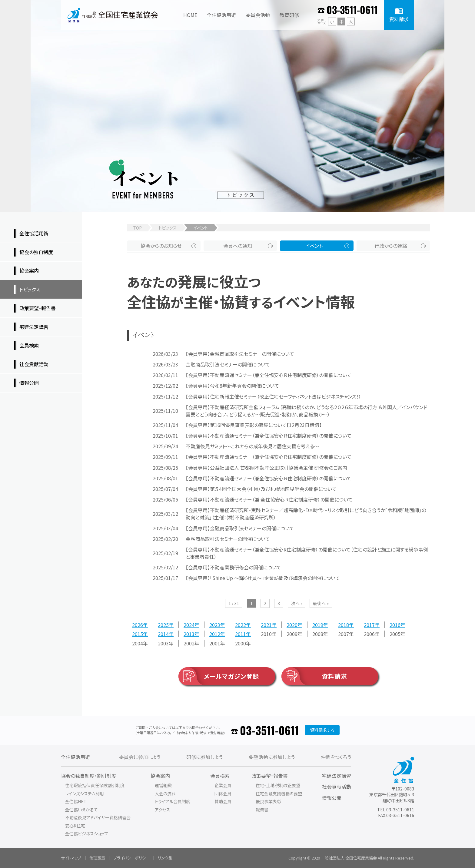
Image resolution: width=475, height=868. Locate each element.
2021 (266, 625)
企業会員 (223, 785)
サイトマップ (71, 858)
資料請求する (322, 730)
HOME (190, 15)
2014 (163, 634)
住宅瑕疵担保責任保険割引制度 (95, 785)
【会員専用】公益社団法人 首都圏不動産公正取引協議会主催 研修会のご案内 (266, 468)
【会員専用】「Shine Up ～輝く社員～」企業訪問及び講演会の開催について (263, 578)
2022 (241, 625)
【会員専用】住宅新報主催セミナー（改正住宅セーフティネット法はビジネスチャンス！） (273, 396)
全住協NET (76, 801)
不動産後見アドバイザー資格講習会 (98, 817)
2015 (138, 634)
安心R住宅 (75, 826)
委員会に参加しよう (140, 757)
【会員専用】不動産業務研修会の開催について (233, 567)
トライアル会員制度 (173, 801)
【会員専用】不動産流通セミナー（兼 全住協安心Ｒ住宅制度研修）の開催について (269, 499)
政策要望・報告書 (270, 776)
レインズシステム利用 (85, 793)
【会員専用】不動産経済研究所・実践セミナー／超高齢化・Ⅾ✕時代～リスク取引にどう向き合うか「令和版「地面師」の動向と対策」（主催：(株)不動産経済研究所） (306, 514)
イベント (314, 246)
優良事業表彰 (268, 801)
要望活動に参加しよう (272, 757)
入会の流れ (165, 793)
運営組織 (163, 785)
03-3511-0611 (352, 10)
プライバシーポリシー (131, 858)
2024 (189, 625)
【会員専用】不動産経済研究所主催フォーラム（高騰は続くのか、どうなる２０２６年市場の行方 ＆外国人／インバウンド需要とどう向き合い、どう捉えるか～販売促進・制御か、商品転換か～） (306, 411)
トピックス (168, 228)
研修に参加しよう (204, 757)
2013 (189, 634)
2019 (318, 625)
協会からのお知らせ (161, 246)
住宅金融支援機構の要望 (279, 793)
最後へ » (321, 603)
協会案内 (160, 776)
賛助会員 (223, 801)
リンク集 (165, 858)
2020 (292, 625)
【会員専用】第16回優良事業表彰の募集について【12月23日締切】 (254, 425)
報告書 (262, 810)
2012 (215, 634)
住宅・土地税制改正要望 (278, 785)
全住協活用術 (75, 757)
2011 (241, 634)
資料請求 (314, 676)
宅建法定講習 (337, 776)
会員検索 (220, 776)
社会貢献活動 (337, 787)
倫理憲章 (97, 858)
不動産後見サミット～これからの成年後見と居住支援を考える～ (252, 446)
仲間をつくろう (336, 757)
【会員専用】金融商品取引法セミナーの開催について (240, 354)
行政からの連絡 (391, 246)
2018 (344, 625)
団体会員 (223, 793)
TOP (137, 228)
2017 (369, 625)
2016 (395, 625)
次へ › (296, 603)
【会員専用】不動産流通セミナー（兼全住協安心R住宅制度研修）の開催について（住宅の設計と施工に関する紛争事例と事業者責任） (307, 553)
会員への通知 (238, 246)
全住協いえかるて (81, 810)
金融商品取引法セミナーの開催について (228, 364)
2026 (138, 625)
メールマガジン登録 (219, 676)
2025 (163, 625)
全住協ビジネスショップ (87, 833)
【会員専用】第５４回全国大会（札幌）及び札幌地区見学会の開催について (261, 489)
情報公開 (332, 798)
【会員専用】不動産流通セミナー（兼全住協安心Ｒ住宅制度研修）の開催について (269, 375)
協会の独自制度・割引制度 (89, 776)
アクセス (163, 810)
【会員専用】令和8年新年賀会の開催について (232, 386)
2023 (215, 625)
